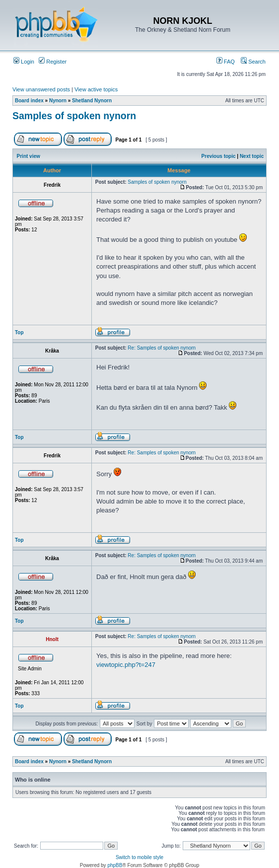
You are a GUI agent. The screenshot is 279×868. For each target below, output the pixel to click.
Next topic (252, 156)
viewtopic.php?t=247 (126, 665)
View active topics (96, 89)
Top (19, 332)
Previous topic (219, 156)
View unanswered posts (41, 89)
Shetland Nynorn (92, 101)
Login (24, 62)
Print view (29, 156)
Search (253, 62)
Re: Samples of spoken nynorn (162, 348)
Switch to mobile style (139, 857)
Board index (29, 101)
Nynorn (58, 101)
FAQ (226, 62)
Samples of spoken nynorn (74, 116)
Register (53, 62)
